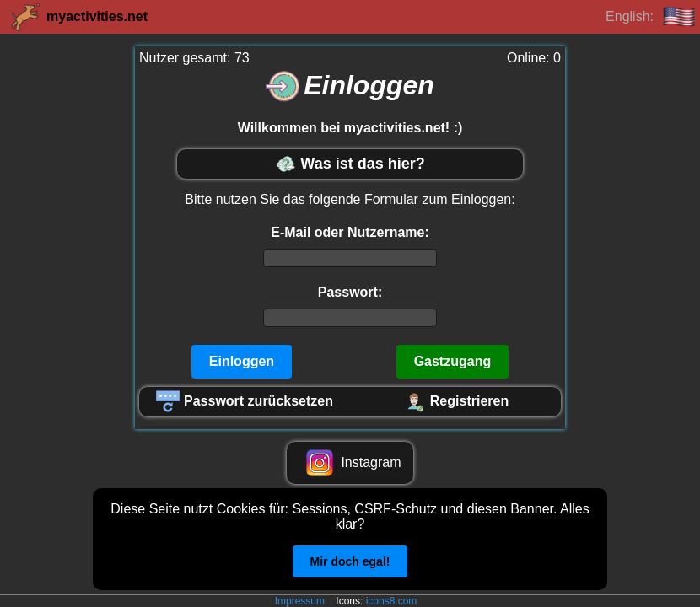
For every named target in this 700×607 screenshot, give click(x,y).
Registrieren (455, 401)
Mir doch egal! (350, 561)
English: (651, 17)
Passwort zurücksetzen (245, 401)
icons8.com (392, 601)
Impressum (300, 601)
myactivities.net (78, 17)
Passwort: (350, 292)
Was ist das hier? (350, 164)
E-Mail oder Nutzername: (350, 232)
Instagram (350, 463)
